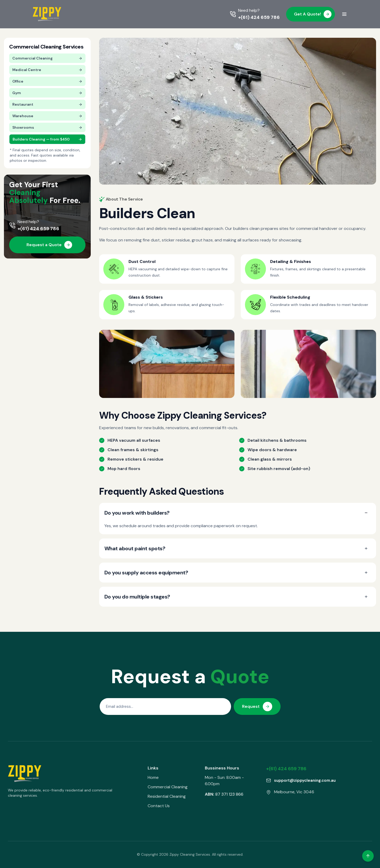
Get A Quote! (313, 14)
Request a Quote (49, 245)
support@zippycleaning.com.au (305, 780)
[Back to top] (368, 856)
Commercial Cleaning (168, 787)
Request (257, 707)
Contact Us (159, 806)
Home (153, 777)
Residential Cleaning (167, 796)
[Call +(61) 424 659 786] (255, 14)
